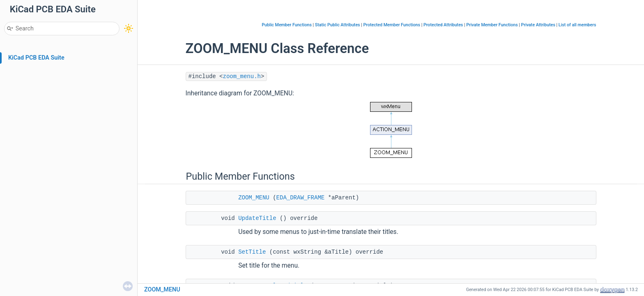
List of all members (577, 25)
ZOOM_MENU (254, 198)
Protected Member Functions (392, 25)
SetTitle (252, 252)
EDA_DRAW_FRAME (301, 198)
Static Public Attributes (338, 25)
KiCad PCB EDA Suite (36, 58)
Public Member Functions (287, 25)
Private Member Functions (492, 25)
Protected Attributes (443, 25)
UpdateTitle (257, 218)
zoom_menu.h (242, 76)
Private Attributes (538, 25)
